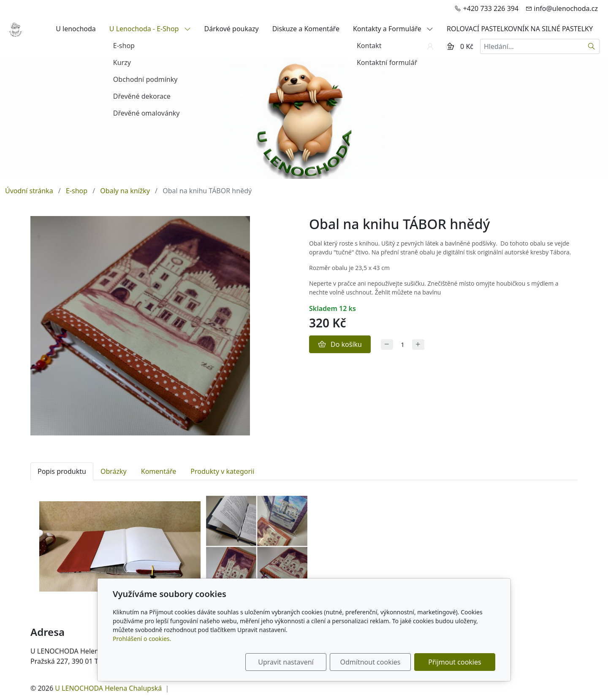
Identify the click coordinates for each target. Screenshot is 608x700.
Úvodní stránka (29, 191)
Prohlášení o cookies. (142, 639)
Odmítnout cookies (370, 662)
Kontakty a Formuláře (393, 29)
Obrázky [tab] (114, 471)
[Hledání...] (532, 46)
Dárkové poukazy (232, 29)
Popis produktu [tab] (62, 471)
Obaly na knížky (125, 191)
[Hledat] (592, 46)
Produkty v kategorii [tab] (222, 471)
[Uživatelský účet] (430, 46)
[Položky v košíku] (450, 46)
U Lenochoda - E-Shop (150, 29)
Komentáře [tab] (159, 471)
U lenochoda (76, 29)
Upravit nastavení (286, 662)
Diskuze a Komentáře (306, 29)
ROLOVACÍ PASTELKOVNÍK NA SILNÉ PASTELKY (520, 29)
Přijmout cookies (455, 662)
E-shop (77, 191)
